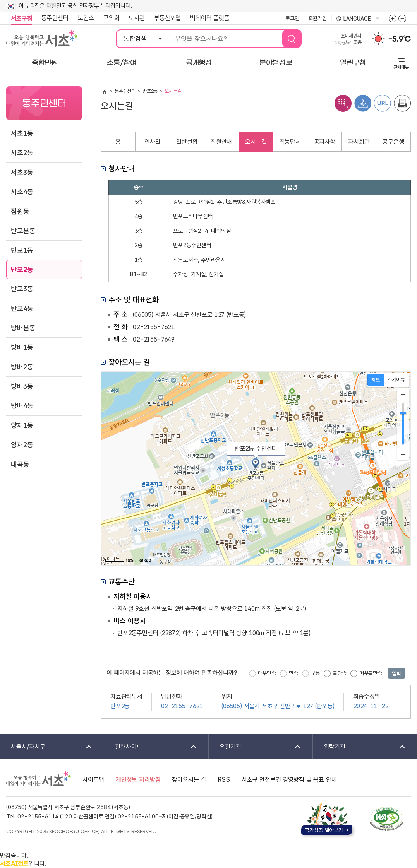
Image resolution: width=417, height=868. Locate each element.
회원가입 (318, 18)
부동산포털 (167, 18)
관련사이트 (151, 747)
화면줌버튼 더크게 (393, 19)
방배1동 (22, 347)
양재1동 (22, 425)
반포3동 (22, 289)
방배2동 (22, 367)
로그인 (292, 18)
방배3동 (22, 386)
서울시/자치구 (46, 747)
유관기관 (255, 747)
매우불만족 (371, 673)
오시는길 (256, 142)
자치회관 (359, 142)
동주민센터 (53, 18)
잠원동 (20, 211)
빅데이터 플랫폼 (210, 18)
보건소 (86, 18)
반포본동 (23, 231)
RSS (224, 780)
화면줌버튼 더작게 (402, 19)
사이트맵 (93, 780)
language (358, 19)
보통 (316, 673)
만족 (293, 673)
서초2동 (22, 153)
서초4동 (22, 192)
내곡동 (20, 464)
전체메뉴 (400, 61)
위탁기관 (360, 747)
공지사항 (325, 142)
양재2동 (22, 445)
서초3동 (22, 172)
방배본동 (23, 328)
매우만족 (267, 673)
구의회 (112, 18)
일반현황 (187, 142)
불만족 (340, 673)
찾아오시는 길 (189, 780)
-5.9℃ (400, 39)
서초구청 (21, 18)
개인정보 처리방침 (138, 780)
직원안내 (221, 142)
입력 (396, 673)
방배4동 (22, 406)
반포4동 (22, 308)
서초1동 (22, 133)
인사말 (153, 142)
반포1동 (22, 250)
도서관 (137, 18)
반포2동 (22, 269)
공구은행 (393, 142)
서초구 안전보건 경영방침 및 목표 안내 (289, 780)
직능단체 (290, 142)
